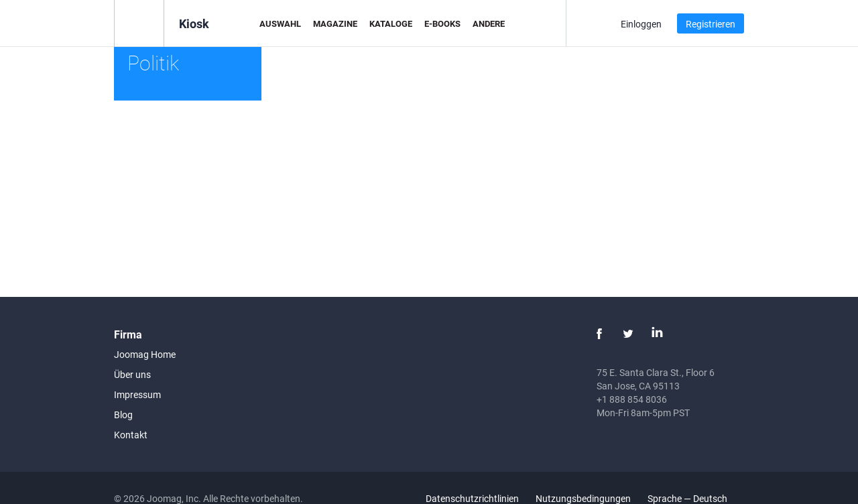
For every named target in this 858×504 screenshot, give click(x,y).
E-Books (442, 23)
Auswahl (280, 23)
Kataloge (391, 23)
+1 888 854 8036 (632, 399)
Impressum (137, 394)
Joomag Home (145, 354)
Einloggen (641, 24)
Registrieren (711, 24)
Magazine (335, 23)
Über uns (132, 374)
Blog (123, 415)
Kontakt (131, 435)
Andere (489, 23)
